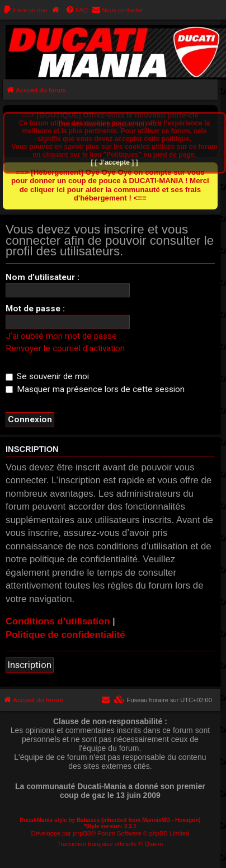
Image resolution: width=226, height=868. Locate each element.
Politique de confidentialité (65, 635)
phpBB (82, 833)
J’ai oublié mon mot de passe (61, 336)
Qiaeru (154, 844)
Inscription (30, 665)
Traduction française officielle (97, 844)
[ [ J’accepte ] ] (114, 162)
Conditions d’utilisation (58, 621)
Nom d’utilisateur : (43, 277)
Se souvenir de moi (47, 376)
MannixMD (156, 820)
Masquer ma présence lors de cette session (95, 389)
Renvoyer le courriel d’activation (65, 348)
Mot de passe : (35, 309)
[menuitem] (25, 10)
